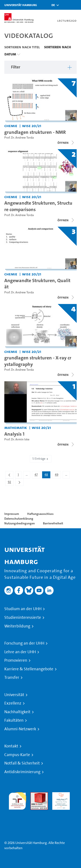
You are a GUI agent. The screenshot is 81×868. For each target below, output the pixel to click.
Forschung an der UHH (24, 643)
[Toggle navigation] (76, 5)
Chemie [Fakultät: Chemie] (11, 126)
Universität (14, 695)
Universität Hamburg (21, 5)
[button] (53, 5)
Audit (35, 795)
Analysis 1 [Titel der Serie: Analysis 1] (14, 434)
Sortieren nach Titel (22, 47)
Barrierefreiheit (53, 523)
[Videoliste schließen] (66, 143)
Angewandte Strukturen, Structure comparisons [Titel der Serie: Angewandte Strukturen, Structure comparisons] (38, 206)
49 (58, 475)
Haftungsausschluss (40, 514)
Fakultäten (14, 720)
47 (37, 475)
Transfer (12, 677)
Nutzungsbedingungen (20, 523)
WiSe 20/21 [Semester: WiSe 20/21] (32, 126)
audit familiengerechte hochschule (17, 800)
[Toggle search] (65, 5)
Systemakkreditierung (17, 812)
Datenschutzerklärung (19, 519)
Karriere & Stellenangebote (29, 669)
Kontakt (11, 746)
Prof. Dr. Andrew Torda (19, 138)
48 (47, 475)
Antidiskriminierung (22, 772)
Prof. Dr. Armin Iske (17, 439)
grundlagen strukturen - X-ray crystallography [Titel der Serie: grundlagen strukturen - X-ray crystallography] (38, 361)
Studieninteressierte (23, 617)
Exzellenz (13, 703)
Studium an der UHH (23, 609)
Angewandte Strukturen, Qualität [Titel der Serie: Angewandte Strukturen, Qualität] (37, 284)
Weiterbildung (17, 626)
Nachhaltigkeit (17, 712)
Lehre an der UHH (20, 652)
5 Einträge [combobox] (41, 459)
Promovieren (16, 660)
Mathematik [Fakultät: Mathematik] (16, 428)
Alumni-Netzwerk (20, 729)
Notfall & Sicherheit (22, 763)
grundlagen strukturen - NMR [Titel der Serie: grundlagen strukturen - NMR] (35, 132)
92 (11, 483)
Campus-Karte (17, 755)
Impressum (12, 514)
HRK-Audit (60, 795)
